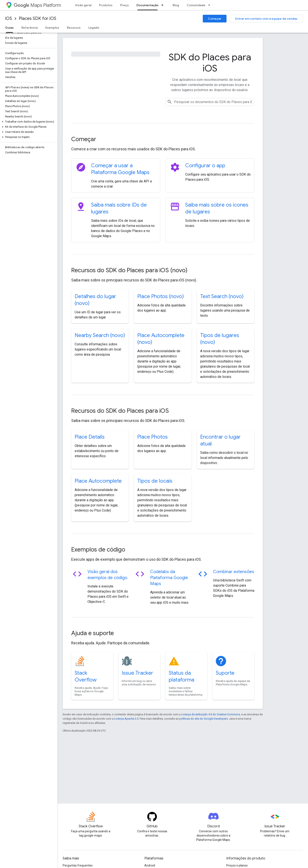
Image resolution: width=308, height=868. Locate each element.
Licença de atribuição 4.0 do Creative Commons (211, 714)
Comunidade (196, 5)
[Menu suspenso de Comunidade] (210, 5)
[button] (28, 122)
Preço (124, 5)
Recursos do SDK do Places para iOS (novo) (129, 270)
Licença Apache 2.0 (126, 719)
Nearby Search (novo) (100, 335)
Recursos (74, 28)
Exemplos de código (98, 549)
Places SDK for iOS (38, 18)
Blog (176, 5)
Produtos (106, 5)
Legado (94, 28)
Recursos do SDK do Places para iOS (120, 411)
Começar (215, 19)
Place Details (90, 437)
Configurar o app (205, 166)
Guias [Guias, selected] (9, 28)
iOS (9, 18)
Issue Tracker (137, 673)
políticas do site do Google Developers (204, 719)
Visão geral (83, 5)
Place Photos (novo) (161, 296)
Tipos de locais (155, 481)
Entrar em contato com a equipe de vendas (266, 19)
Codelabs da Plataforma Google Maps (169, 578)
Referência (30, 28)
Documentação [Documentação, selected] (147, 5)
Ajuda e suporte (93, 633)
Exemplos (52, 28)
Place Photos (153, 437)
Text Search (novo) (222, 296)
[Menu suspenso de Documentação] (164, 5)
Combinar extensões (234, 572)
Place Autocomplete (98, 481)
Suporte (225, 673)
